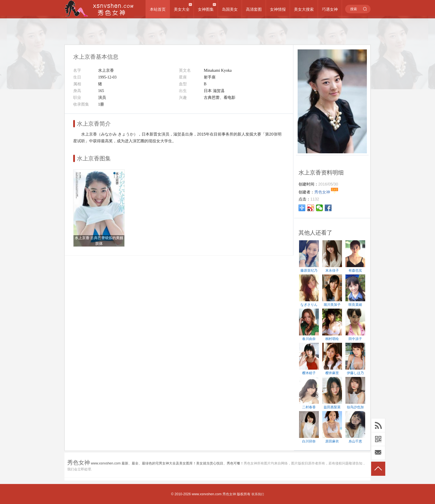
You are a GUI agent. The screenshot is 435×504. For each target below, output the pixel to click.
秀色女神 (229, 494)
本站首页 (158, 9)
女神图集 (206, 9)
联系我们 (258, 494)
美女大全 (182, 9)
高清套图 (254, 9)
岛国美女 (230, 9)
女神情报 (278, 9)
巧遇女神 (330, 9)
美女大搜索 (304, 9)
